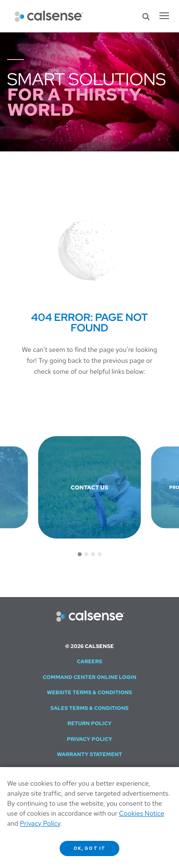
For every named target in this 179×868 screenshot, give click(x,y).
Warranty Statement (89, 755)
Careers (90, 662)
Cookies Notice (142, 814)
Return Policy (89, 724)
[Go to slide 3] (93, 554)
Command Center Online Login (89, 678)
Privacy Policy (89, 739)
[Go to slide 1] (80, 554)
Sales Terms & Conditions (89, 708)
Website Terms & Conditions (89, 693)
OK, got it (89, 848)
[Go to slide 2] (86, 554)
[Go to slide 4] (100, 554)
